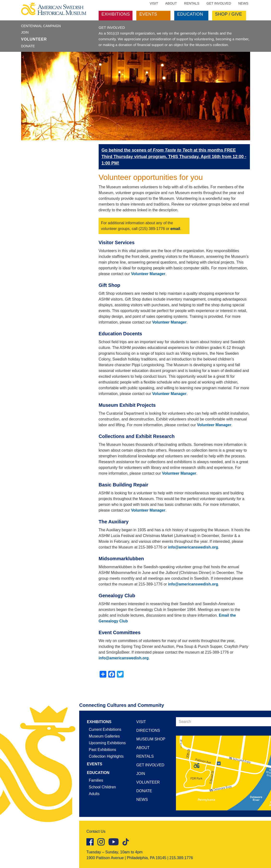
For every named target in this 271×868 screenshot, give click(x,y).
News (243, 3)
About (171, 3)
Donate (28, 46)
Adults (94, 794)
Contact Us (96, 831)
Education (190, 14)
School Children (102, 787)
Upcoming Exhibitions (107, 743)
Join (25, 32)
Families (96, 780)
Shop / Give (229, 14)
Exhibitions (116, 14)
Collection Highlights (106, 756)
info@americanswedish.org (193, 547)
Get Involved (219, 3)
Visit (154, 3)
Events (148, 14)
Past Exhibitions (102, 750)
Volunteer (34, 39)
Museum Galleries (104, 736)
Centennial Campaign (41, 26)
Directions (148, 730)
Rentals (192, 3)
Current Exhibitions (105, 729)
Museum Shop (151, 739)
